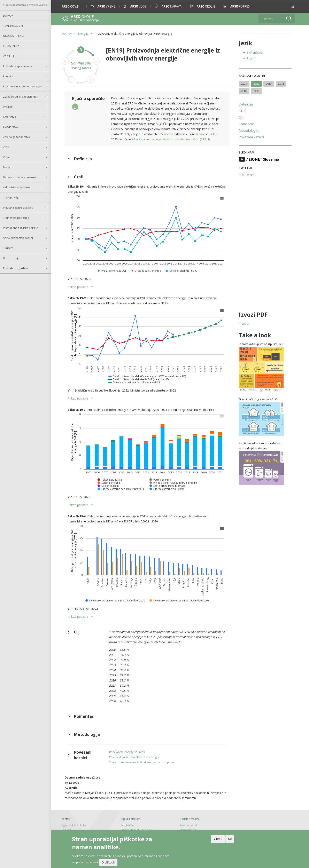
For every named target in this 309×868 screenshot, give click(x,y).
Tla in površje (11, 197)
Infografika (11, 46)
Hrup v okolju (11, 258)
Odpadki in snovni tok (17, 187)
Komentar (246, 124)
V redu (218, 839)
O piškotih (108, 862)
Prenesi (244, 323)
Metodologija (249, 131)
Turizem (8, 248)
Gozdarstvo (10, 127)
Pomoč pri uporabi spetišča (137, 830)
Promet (8, 107)
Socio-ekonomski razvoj (18, 238)
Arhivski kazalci (188, 830)
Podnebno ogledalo (15, 268)
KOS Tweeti (247, 175)
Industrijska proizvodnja (18, 208)
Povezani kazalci (251, 137)
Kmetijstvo (10, 117)
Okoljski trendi (14, 36)
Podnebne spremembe (18, 66)
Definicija (246, 104)
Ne (230, 839)
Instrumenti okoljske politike (21, 228)
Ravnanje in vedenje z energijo (22, 86)
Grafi (242, 111)
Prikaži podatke (78, 287)
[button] (292, 6)
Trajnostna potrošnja (16, 218)
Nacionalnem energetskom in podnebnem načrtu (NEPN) (172, 139)
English (252, 58)
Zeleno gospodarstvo (17, 137)
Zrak (6, 147)
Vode (6, 157)
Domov (8, 16)
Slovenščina (255, 52)
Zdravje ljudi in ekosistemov (21, 97)
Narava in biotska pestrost (20, 177)
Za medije (9, 56)
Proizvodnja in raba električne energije (134, 757)
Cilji (241, 117)
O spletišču (127, 825)
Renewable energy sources (127, 752)
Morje (7, 167)
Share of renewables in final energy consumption (141, 762)
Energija (8, 76)
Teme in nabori (13, 26)
